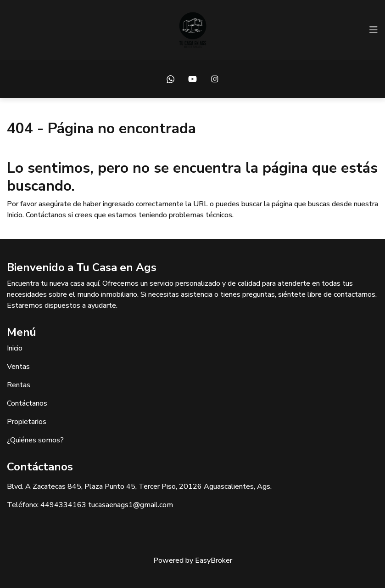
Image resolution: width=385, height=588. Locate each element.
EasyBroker (214, 560)
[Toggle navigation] (374, 30)
